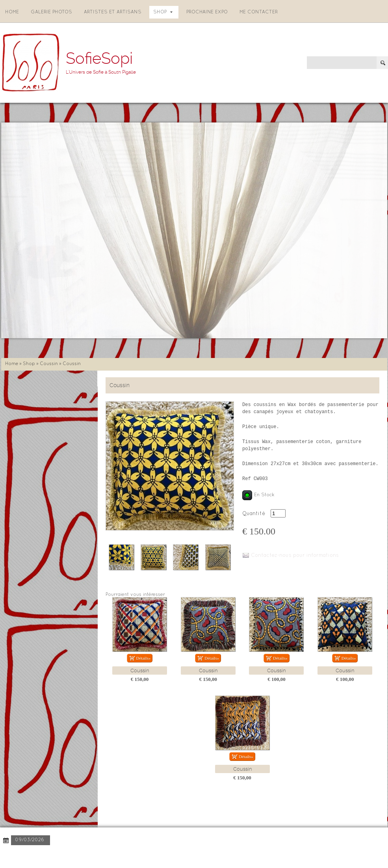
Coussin (49, 364)
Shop (163, 12)
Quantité (254, 514)
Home (12, 12)
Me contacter (259, 12)
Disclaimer (109, 856)
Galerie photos (51, 12)
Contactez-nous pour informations (295, 556)
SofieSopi (99, 58)
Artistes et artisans (113, 12)
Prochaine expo (207, 12)
